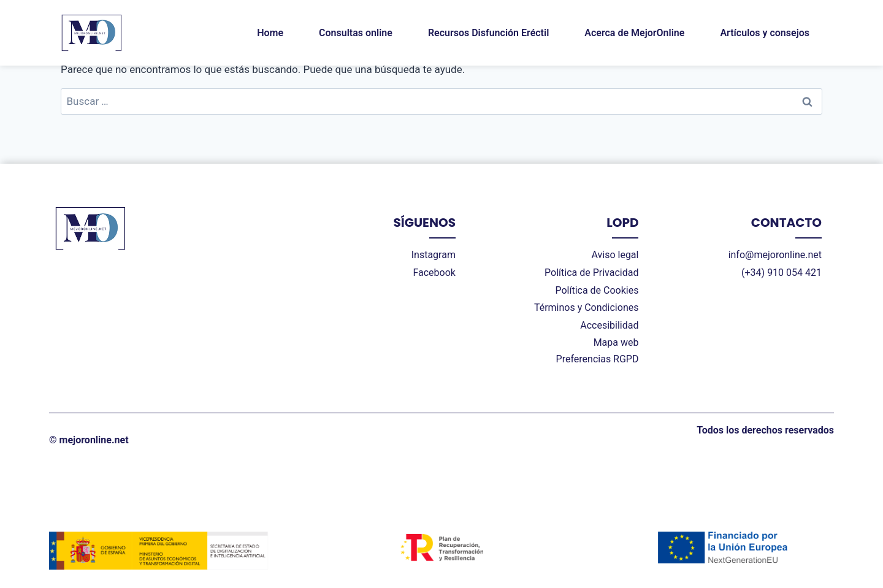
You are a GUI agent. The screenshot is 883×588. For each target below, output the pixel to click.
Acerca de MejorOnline (634, 33)
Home (270, 33)
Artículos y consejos (765, 33)
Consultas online (356, 33)
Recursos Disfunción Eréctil (488, 33)
